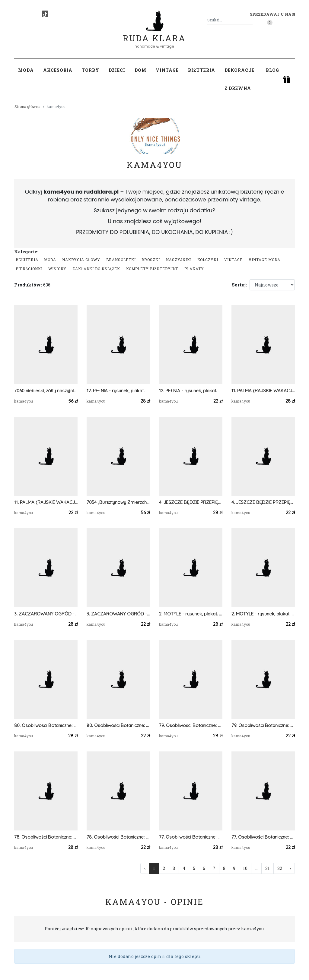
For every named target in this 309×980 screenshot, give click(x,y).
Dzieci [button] (117, 70)
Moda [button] (26, 70)
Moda (50, 260)
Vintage (233, 260)
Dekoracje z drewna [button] (239, 79)
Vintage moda (264, 260)
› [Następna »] (290, 868)
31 (268, 868)
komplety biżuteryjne (152, 269)
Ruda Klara (154, 33)
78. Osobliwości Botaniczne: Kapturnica (46, 837)
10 (245, 868)
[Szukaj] (250, 20)
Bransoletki (121, 260)
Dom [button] (140, 70)
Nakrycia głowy (81, 260)
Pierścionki (29, 269)
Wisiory (57, 269)
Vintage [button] (167, 70)
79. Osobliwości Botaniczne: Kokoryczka (191, 725)
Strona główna (27, 106)
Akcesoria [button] (58, 70)
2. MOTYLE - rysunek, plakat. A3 (191, 614)
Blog (272, 70)
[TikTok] (45, 14)
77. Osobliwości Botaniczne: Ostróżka (191, 837)
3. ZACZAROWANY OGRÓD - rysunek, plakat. (46, 614)
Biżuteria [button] (202, 70)
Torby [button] (91, 70)
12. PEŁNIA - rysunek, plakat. (116, 391)
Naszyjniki (179, 260)
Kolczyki (208, 260)
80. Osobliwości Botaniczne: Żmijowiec (46, 725)
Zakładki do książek (96, 269)
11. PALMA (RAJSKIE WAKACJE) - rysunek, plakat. (263, 391)
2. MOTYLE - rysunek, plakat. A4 (263, 614)
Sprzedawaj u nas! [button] (272, 14)
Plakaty (194, 269)
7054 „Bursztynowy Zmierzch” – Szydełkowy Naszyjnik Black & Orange (118, 502)
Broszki (151, 260)
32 (280, 868)
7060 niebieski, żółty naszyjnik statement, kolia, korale (46, 391)
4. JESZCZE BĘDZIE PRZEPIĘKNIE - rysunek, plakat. (191, 502)
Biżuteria (27, 260)
